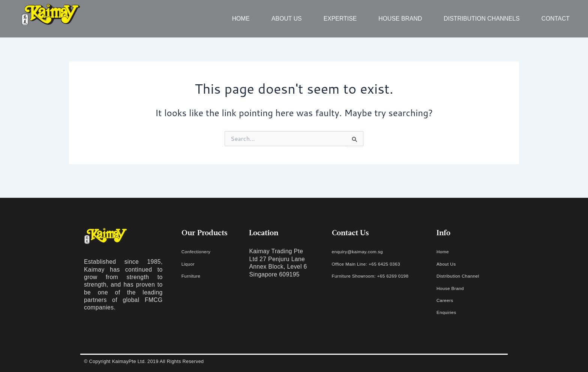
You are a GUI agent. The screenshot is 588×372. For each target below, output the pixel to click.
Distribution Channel (464, 276)
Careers (448, 300)
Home (241, 19)
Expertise (340, 19)
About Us (449, 264)
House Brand (400, 19)
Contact (556, 19)
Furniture (194, 276)
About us (287, 19)
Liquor (190, 264)
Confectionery (201, 251)
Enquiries (449, 312)
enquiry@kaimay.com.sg (365, 251)
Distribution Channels (481, 19)
